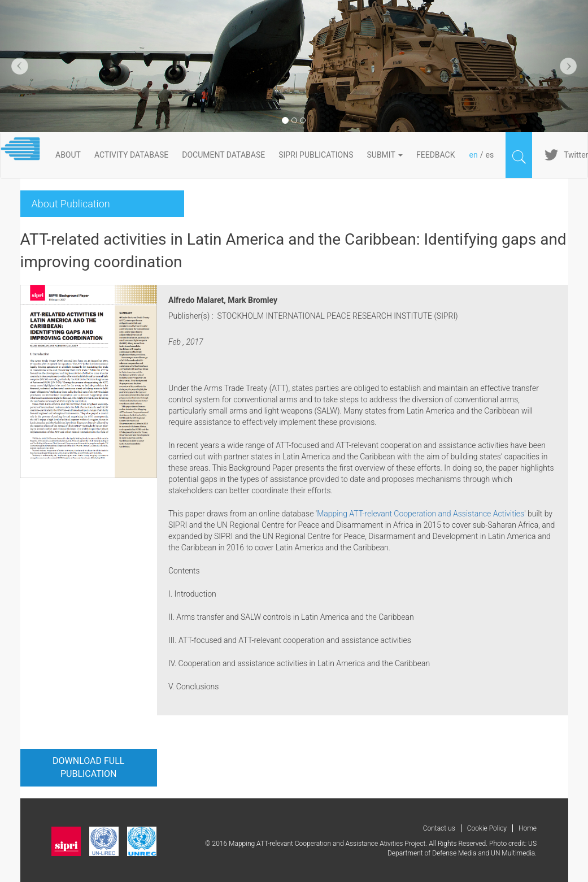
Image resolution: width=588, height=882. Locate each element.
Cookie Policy (487, 828)
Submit (385, 155)
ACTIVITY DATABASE (131, 155)
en (474, 155)
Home (528, 828)
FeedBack (436, 155)
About (68, 155)
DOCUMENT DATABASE (223, 155)
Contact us (439, 828)
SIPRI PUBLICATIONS (316, 155)
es (489, 155)
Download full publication (88, 767)
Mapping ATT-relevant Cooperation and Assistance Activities (421, 514)
